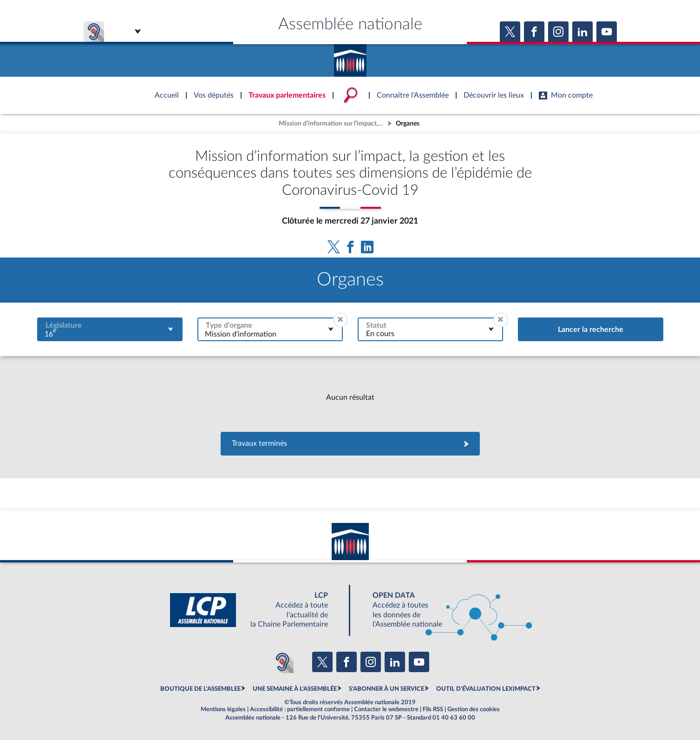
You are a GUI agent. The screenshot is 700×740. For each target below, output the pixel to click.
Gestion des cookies (474, 709)
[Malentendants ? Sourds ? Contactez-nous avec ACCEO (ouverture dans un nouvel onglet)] (282, 662)
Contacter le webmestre (386, 709)
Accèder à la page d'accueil (350, 57)
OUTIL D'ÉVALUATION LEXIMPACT (486, 689)
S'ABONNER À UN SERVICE (386, 689)
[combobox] (110, 329)
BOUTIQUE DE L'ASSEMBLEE (200, 689)
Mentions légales (223, 709)
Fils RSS (433, 709)
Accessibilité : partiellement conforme (300, 709)
